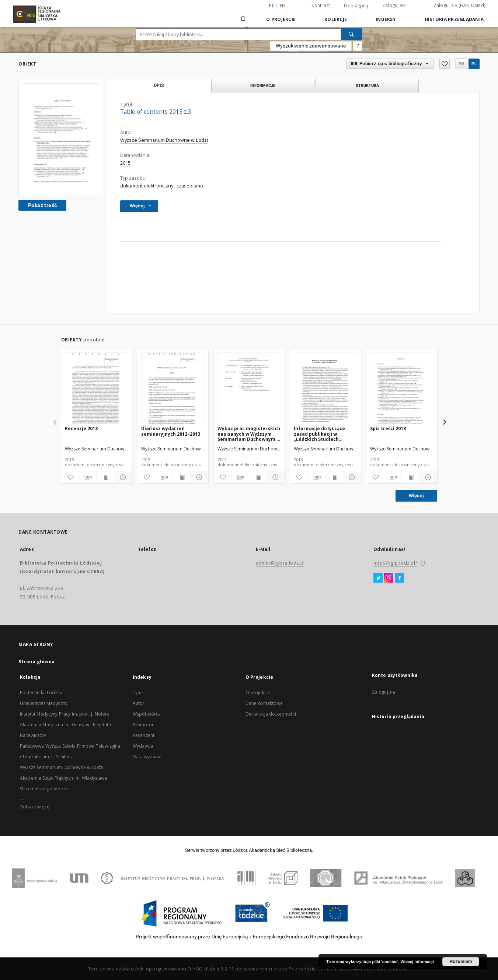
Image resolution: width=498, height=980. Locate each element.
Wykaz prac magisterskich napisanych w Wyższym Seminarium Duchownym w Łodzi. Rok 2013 (249, 434)
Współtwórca (147, 714)
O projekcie (258, 693)
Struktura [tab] (367, 85)
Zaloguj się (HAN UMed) (459, 5)
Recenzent (144, 735)
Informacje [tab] (263, 85)
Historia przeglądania (454, 19)
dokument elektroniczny (147, 186)
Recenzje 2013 (81, 428)
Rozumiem (461, 962)
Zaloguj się (394, 5)
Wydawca (143, 746)
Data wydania (147, 757)
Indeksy (386, 19)
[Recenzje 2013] (97, 389)
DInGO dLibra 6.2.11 (211, 969)
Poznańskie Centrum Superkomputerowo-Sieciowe (349, 969)
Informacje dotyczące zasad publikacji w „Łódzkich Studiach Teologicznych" (319, 434)
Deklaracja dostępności (271, 714)
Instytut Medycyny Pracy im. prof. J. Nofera (65, 714)
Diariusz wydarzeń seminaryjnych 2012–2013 (171, 431)
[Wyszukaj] (352, 34)
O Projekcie (281, 19)
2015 (125, 163)
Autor (139, 703)
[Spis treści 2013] (402, 389)
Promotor (143, 725)
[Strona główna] (243, 15)
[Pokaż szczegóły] (122, 477)
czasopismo (190, 186)
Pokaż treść (42, 205)
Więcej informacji (417, 962)
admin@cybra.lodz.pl (280, 563)
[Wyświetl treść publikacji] (105, 477)
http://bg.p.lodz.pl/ (395, 563)
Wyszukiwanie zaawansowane (311, 46)
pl (474, 64)
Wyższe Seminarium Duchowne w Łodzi (164, 140)
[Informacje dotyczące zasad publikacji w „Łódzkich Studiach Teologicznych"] (325, 389)
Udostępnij (356, 6)
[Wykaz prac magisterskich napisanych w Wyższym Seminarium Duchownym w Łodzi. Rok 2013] (249, 389)
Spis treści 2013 (388, 428)
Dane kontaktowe (264, 703)
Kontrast (321, 5)
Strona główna (37, 662)
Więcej (416, 496)
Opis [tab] (159, 85)
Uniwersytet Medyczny (44, 703)
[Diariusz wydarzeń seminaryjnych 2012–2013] (173, 389)
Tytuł (138, 693)
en (283, 6)
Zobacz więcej (35, 807)
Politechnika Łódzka (41, 693)
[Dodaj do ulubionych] (70, 477)
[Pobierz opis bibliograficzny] (88, 477)
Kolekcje (336, 19)
